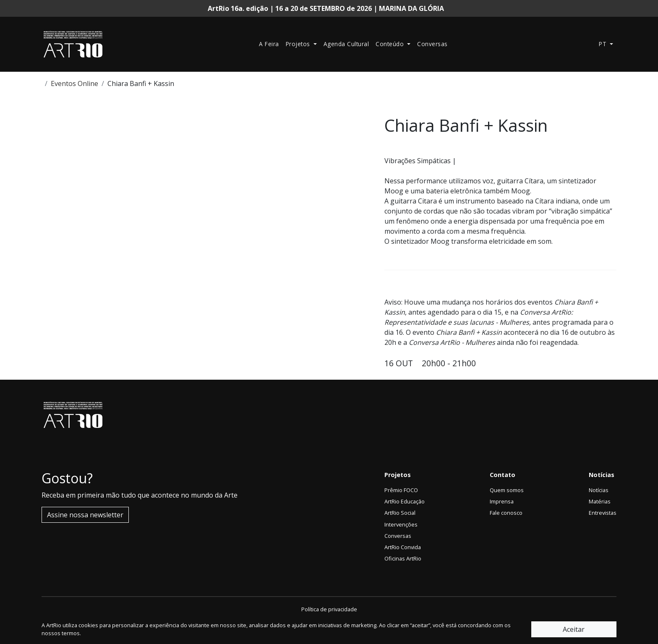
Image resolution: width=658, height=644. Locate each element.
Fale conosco (506, 513)
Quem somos (507, 490)
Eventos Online (74, 83)
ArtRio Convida (403, 547)
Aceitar (574, 629)
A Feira (269, 44)
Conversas (432, 44)
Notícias (599, 490)
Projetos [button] (299, 44)
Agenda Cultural (346, 44)
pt (604, 44)
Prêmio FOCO (401, 490)
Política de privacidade (329, 609)
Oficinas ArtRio (403, 558)
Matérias (600, 501)
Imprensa (502, 501)
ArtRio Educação (405, 501)
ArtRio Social (400, 513)
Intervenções (401, 524)
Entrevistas (603, 513)
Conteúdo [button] (391, 44)
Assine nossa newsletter (85, 515)
